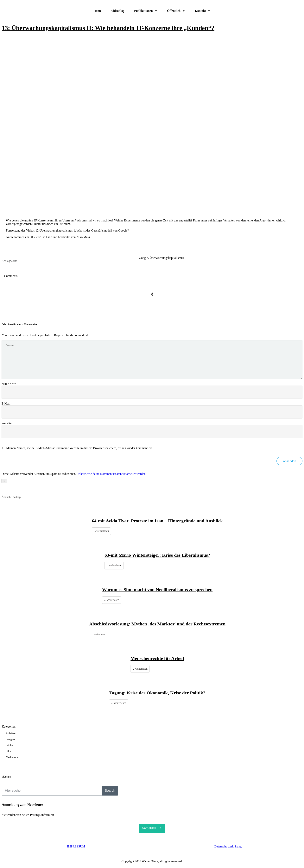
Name (9, 384)
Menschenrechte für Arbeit (157, 658)
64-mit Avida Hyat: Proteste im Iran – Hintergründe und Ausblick (157, 521)
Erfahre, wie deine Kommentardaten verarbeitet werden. (111, 474)
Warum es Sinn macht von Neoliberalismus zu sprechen (157, 590)
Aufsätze (11, 733)
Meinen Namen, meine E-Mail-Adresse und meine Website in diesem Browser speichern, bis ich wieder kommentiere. (80, 448)
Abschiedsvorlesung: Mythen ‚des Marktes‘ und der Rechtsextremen (157, 624)
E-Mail (8, 403)
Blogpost (11, 739)
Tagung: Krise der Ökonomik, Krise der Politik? (157, 693)
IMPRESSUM (76, 846)
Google (144, 258)
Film (8, 751)
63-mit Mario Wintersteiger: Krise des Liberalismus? (157, 555)
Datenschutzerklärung (228, 846)
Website (6, 423)
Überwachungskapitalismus (167, 258)
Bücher (10, 745)
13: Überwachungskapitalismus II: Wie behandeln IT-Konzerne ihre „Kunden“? (108, 28)
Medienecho (13, 757)
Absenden (289, 461)
